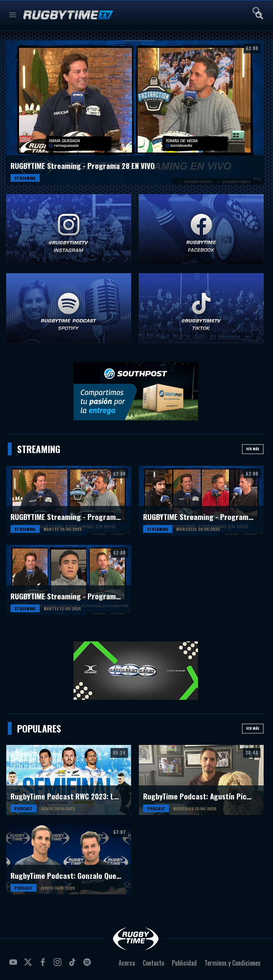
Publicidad (184, 963)
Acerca (127, 963)
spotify (88, 965)
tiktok (73, 965)
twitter (29, 965)
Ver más (253, 449)
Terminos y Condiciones (233, 963)
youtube (14, 965)
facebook (44, 965)
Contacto (153, 963)
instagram (59, 965)
